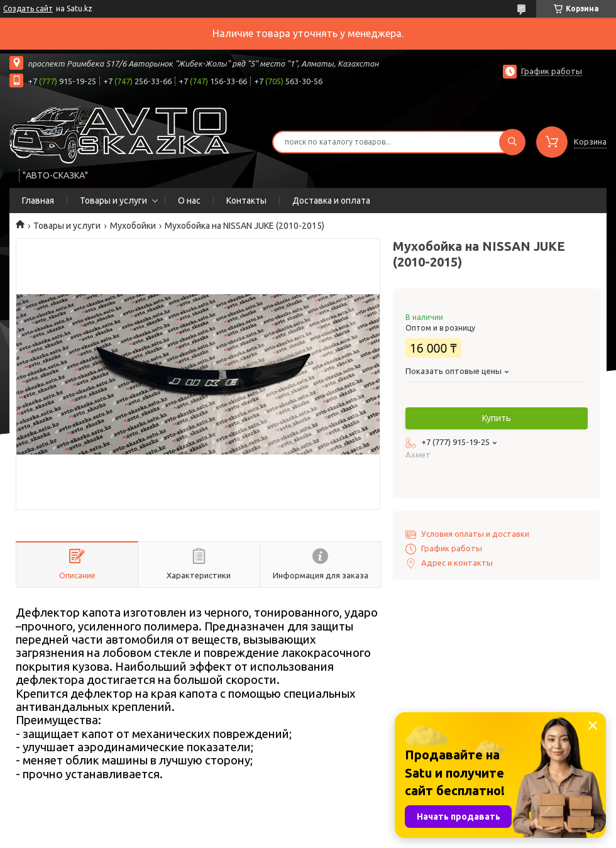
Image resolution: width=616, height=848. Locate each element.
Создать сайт (28, 8)
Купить (497, 418)
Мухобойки (133, 226)
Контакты (246, 201)
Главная (38, 201)
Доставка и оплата (331, 201)
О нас (189, 201)
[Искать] (512, 142)
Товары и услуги (113, 201)
